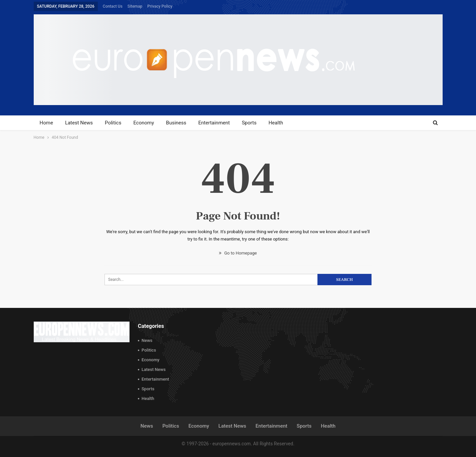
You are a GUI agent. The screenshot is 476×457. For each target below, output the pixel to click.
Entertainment (214, 123)
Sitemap (135, 6)
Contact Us (113, 6)
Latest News (79, 123)
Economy (144, 123)
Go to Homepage (238, 253)
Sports (249, 123)
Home (46, 123)
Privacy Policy (160, 6)
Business (176, 123)
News (147, 340)
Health (276, 123)
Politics (113, 123)
